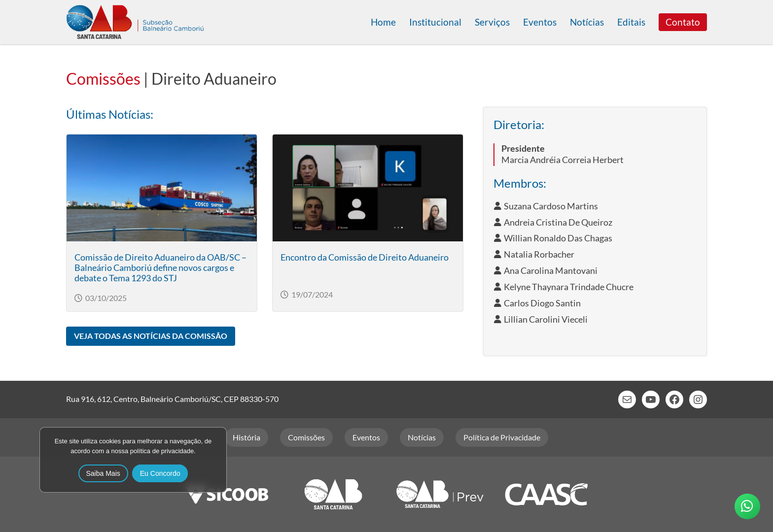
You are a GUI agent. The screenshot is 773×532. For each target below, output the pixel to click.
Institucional (435, 22)
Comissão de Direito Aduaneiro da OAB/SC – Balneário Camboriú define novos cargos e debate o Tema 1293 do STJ (160, 268)
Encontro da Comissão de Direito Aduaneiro (365, 257)
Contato (683, 22)
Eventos (540, 22)
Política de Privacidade (502, 437)
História (246, 437)
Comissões (103, 79)
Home (383, 22)
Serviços (492, 22)
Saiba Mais (103, 473)
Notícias (587, 22)
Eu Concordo (160, 473)
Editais (631, 22)
